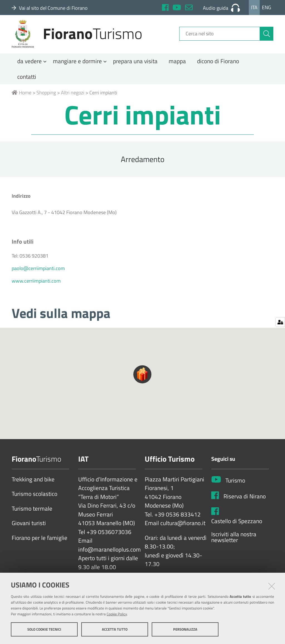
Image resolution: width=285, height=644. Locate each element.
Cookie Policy (117, 614)
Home (22, 98)
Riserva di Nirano (245, 502)
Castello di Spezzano (237, 527)
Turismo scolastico (35, 499)
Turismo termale (32, 514)
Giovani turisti (29, 529)
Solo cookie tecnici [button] (44, 630)
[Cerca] (267, 37)
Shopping (46, 98)
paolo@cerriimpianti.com (38, 274)
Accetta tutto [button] (115, 630)
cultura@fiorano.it (183, 529)
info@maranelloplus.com (110, 555)
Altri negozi (73, 98)
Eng (266, 7)
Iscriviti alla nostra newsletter (234, 543)
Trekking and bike (33, 485)
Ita (254, 7)
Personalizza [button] (185, 630)
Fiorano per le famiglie (40, 543)
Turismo (235, 486)
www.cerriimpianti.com (36, 286)
